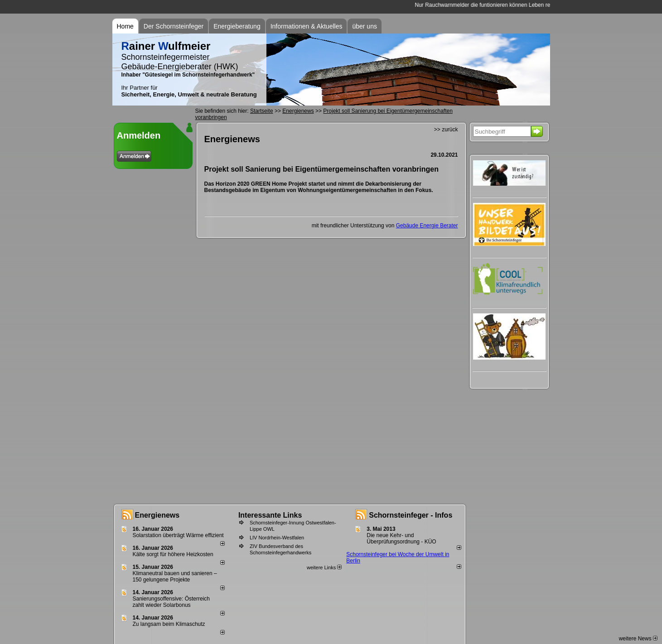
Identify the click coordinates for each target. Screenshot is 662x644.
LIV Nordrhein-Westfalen (277, 538)
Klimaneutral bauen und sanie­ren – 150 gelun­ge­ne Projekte (175, 577)
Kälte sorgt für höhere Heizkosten (174, 554)
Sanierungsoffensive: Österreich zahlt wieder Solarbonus (172, 602)
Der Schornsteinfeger (174, 26)
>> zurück (446, 130)
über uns (364, 26)
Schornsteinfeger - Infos (411, 515)
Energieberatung (237, 26)
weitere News (638, 639)
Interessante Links (270, 515)
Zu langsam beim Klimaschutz (169, 624)
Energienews (157, 515)
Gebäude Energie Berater (427, 226)
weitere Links (324, 567)
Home (125, 26)
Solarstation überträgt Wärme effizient (178, 535)
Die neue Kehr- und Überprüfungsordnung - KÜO (401, 538)
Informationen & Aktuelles (307, 26)
